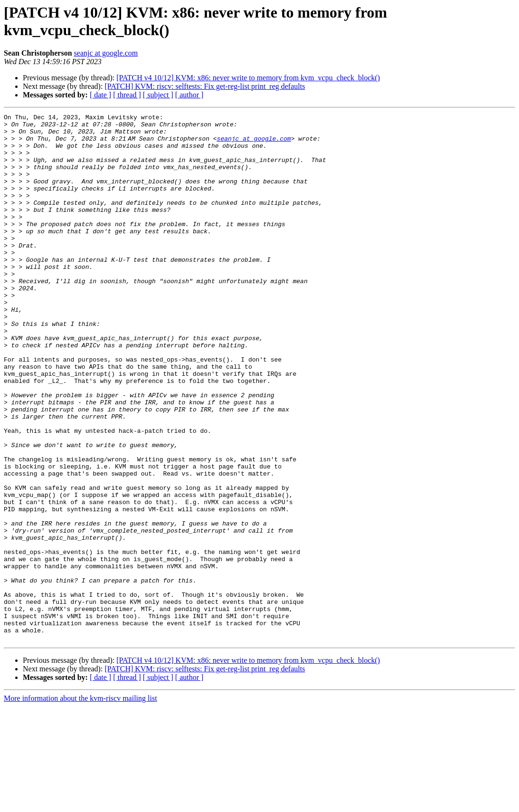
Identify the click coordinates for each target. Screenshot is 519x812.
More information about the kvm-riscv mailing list (80, 804)
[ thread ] (127, 95)
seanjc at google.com (106, 53)
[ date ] (100, 95)
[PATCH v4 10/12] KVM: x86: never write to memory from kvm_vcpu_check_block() (248, 78)
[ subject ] (158, 95)
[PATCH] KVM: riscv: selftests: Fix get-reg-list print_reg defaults (205, 86)
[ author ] (189, 95)
